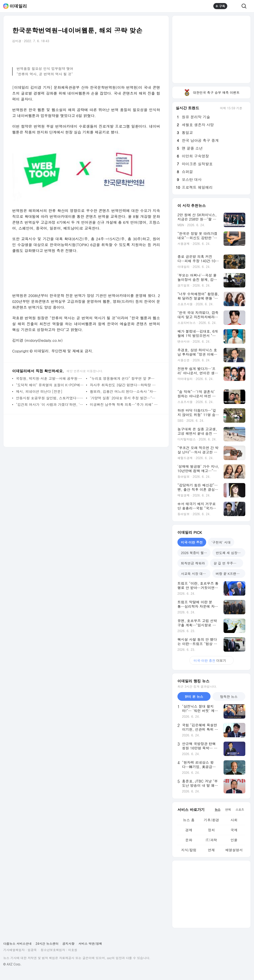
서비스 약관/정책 (90, 943)
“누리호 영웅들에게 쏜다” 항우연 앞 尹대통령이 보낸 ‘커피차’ (124, 378)
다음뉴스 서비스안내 (18, 943)
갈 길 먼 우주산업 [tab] (227, 563)
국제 (234, 830)
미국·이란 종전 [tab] (192, 542)
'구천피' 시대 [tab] (221, 542)
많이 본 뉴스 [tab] (194, 697)
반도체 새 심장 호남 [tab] (230, 553)
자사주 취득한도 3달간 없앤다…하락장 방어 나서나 (124, 385)
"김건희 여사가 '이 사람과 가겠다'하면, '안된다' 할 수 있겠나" (50, 404)
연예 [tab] (228, 809)
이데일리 (18, 6)
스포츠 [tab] (240, 809)
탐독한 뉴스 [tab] (229, 697)
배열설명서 (234, 850)
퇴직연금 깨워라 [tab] (193, 563)
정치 (211, 830)
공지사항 (69, 943)
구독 (220, 6)
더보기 (211, 660)
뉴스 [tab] (217, 809)
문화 (189, 840)
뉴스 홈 (189, 820)
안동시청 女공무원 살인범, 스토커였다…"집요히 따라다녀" (50, 398)
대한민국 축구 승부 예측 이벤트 (211, 92)
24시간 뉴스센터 (47, 943)
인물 (234, 840)
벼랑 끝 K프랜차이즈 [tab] (231, 574)
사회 (234, 820)
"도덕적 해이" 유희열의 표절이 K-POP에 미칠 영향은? (50, 385)
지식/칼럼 (189, 850)
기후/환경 (211, 820)
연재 (211, 850)
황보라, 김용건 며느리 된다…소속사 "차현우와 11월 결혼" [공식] (124, 391)
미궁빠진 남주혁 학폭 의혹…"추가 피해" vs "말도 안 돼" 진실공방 (124, 404)
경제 (189, 830)
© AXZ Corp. (12, 964)
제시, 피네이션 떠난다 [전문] (39, 391)
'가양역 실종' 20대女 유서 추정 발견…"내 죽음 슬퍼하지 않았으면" (124, 398)
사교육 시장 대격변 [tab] (195, 574)
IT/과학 (211, 840)
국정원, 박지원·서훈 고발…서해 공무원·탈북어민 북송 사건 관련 (50, 378)
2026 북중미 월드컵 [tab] (196, 553)
